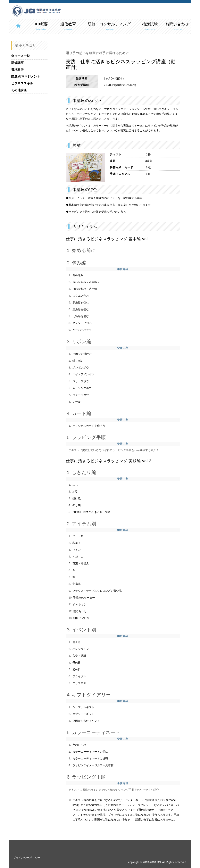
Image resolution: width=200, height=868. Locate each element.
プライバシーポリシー (27, 858)
